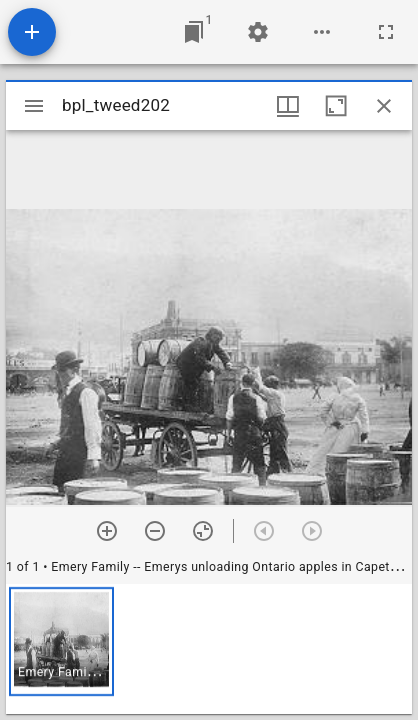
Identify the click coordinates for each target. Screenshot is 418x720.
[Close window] (384, 106)
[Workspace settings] (258, 32)
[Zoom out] (155, 531)
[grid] (209, 649)
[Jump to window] (194, 32)
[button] (61, 641)
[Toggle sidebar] (34, 106)
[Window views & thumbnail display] (288, 106)
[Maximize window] (336, 106)
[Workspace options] (322, 32)
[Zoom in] (107, 531)
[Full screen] (386, 32)
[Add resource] (32, 32)
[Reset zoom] (203, 531)
